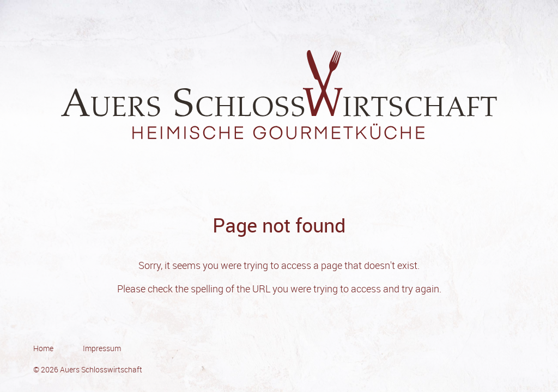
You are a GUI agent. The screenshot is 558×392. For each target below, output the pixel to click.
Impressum (102, 348)
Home (43, 348)
